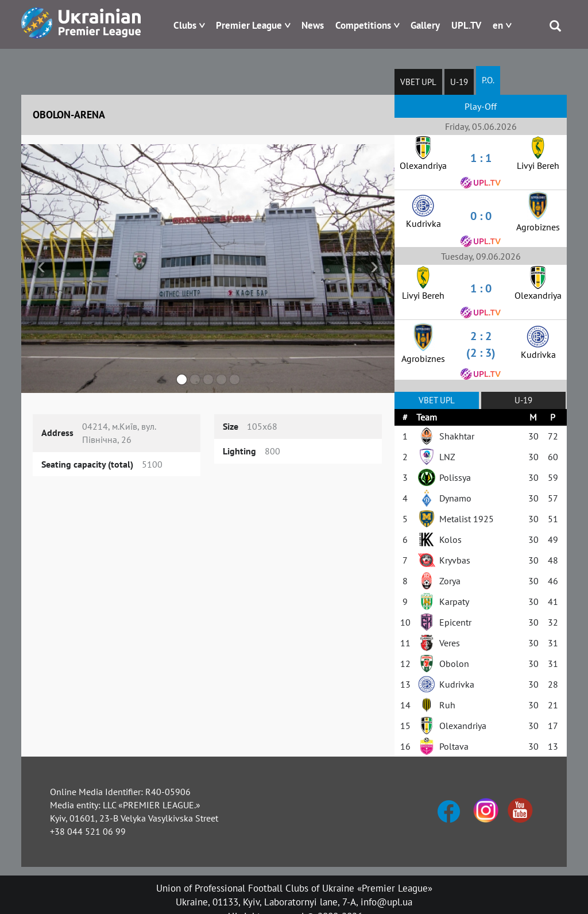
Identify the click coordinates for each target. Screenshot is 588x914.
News (313, 25)
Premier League (249, 25)
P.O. (488, 80)
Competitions (363, 25)
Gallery (425, 25)
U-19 (459, 82)
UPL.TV (466, 25)
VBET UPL (418, 82)
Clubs (185, 25)
